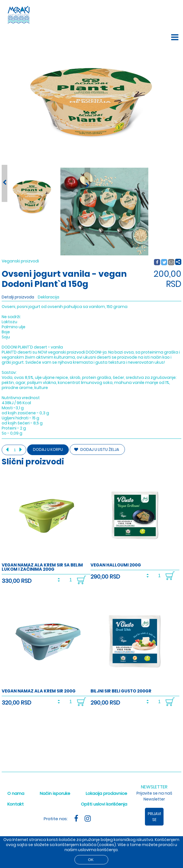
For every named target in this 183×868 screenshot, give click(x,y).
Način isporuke (55, 793)
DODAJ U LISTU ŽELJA (97, 449)
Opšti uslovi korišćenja (104, 804)
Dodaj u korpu (48, 450)
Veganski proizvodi (20, 261)
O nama (16, 793)
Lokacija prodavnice (106, 793)
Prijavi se (154, 817)
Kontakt (16, 804)
